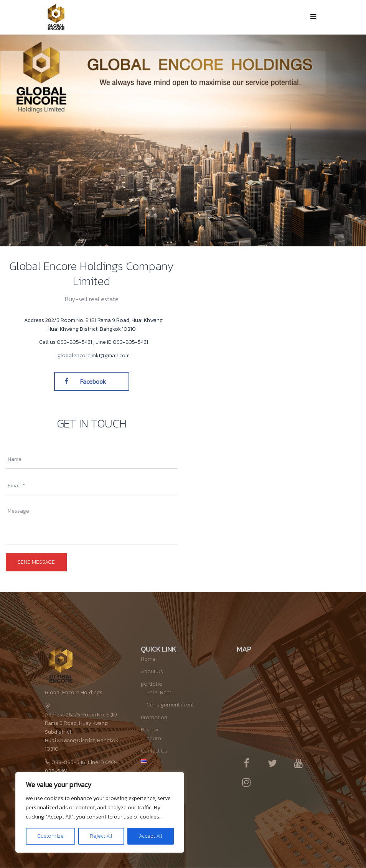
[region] (100, 812)
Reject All (101, 836)
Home (148, 659)
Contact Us (154, 751)
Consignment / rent (170, 705)
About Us (152, 671)
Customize (50, 836)
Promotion (154, 717)
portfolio (152, 684)
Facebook (85, 381)
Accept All (151, 836)
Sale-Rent (159, 692)
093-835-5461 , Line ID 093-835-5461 (102, 342)
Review (149, 730)
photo (154, 738)
